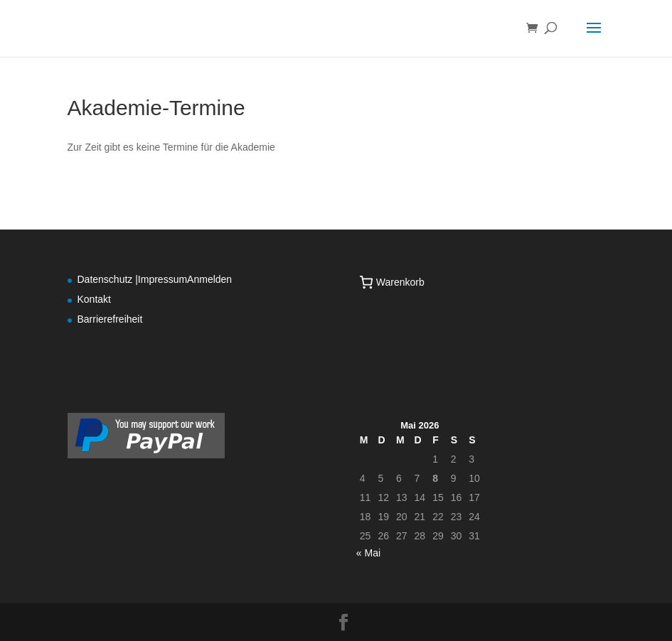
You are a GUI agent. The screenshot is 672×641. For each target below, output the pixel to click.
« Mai (368, 553)
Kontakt (94, 299)
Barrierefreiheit (110, 319)
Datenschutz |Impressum (133, 279)
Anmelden (209, 279)
